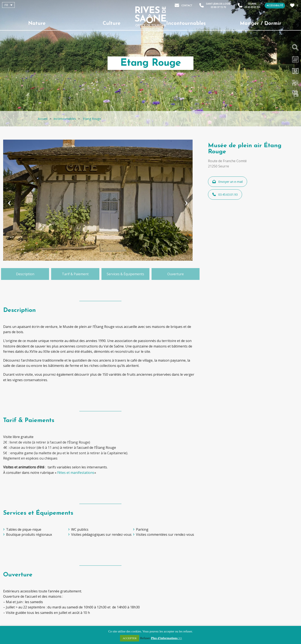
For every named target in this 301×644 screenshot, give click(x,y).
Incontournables (186, 24)
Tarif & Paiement (75, 274)
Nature (37, 24)
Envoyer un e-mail (228, 182)
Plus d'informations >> (167, 638)
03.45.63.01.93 (225, 194)
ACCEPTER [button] (129, 638)
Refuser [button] (145, 638)
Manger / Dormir (261, 24)
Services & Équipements (125, 274)
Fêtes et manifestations (76, 473)
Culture (112, 24)
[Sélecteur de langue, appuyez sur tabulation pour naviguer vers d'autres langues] (8, 5)
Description (25, 274)
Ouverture (176, 274)
